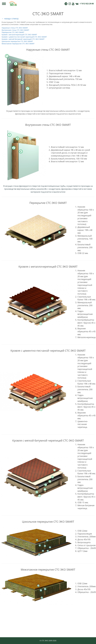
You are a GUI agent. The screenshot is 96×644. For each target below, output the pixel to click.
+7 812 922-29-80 (87, 4)
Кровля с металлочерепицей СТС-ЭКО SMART (19, 35)
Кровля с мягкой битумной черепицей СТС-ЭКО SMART (23, 39)
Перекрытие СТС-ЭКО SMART (13, 32)
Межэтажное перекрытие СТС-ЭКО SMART (18, 44)
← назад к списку (10, 18)
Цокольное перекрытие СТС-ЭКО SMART (17, 41)
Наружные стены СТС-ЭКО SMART (15, 28)
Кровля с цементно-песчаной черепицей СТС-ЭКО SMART (24, 37)
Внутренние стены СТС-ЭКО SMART (15, 30)
